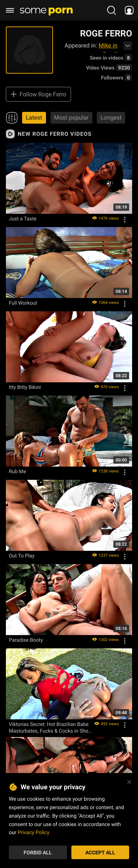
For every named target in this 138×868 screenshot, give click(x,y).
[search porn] (112, 10)
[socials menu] (129, 10)
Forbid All (38, 852)
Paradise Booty (26, 640)
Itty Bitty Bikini (25, 387)
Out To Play (22, 556)
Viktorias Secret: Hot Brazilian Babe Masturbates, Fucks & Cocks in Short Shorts (50, 727)
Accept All (100, 852)
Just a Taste (23, 219)
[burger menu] (10, 10)
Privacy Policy (33, 832)
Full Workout (23, 303)
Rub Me (17, 471)
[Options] (125, 220)
